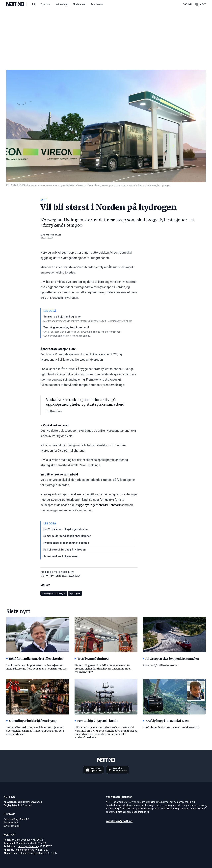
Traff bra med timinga (91, 659)
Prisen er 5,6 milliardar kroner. (160, 665)
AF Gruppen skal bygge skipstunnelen (171, 659)
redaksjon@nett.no (28, 846)
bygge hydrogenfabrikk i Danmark (98, 505)
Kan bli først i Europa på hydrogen (65, 550)
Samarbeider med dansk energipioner (67, 536)
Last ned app (61, 4)
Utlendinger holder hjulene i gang (31, 721)
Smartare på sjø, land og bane (62, 317)
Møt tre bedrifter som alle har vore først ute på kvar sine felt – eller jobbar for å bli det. (88, 321)
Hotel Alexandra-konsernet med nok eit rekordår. (171, 727)
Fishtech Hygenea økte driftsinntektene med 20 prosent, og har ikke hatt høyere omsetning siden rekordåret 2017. (103, 669)
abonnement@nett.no (31, 853)
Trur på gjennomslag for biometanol (66, 327)
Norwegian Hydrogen (54, 593)
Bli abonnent (79, 4)
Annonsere (97, 4)
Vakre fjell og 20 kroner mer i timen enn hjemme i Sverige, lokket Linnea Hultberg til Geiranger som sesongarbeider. (35, 731)
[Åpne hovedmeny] (200, 4)
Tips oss (45, 4)
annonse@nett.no (25, 850)
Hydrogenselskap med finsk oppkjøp (66, 543)
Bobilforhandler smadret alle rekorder (35, 659)
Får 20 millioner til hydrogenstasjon (66, 529)
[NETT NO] (18, 4)
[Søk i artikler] (34, 4)
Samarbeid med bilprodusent (61, 556)
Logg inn (187, 4)
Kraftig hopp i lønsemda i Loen (166, 721)
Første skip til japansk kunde (96, 721)
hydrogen (75, 593)
